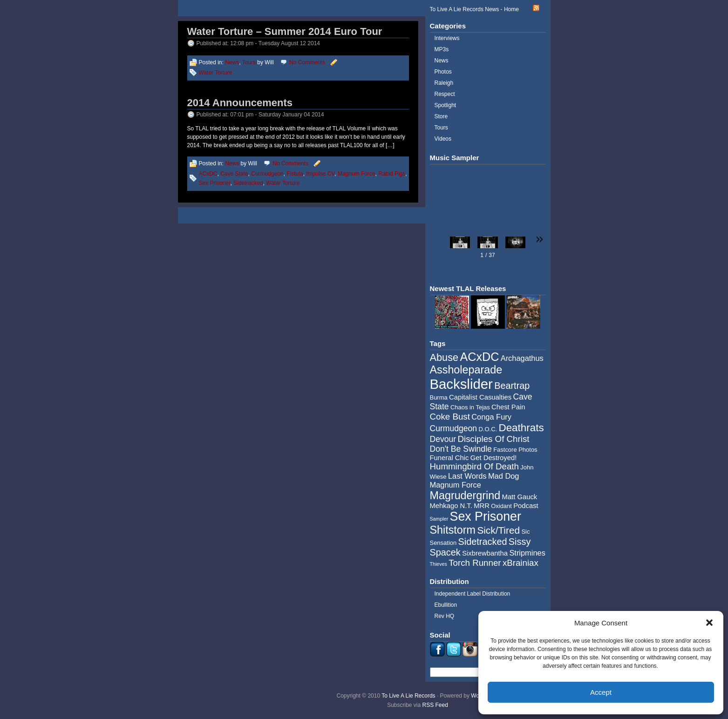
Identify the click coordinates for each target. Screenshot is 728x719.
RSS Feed (435, 705)
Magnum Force (357, 174)
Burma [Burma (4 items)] (439, 397)
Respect (445, 94)
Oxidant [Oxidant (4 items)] (501, 506)
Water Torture (216, 73)
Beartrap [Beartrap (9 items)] (512, 386)
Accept (601, 692)
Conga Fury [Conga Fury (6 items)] (491, 417)
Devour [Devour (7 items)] (443, 439)
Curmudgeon (267, 174)
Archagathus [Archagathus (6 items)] (522, 358)
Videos (443, 139)
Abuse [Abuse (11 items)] (444, 357)
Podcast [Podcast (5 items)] (526, 506)
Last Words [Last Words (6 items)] (467, 476)
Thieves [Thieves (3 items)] (439, 564)
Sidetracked (248, 183)
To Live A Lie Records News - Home (474, 9)
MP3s (442, 49)
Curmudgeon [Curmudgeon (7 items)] (454, 428)
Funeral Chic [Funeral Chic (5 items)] (449, 458)
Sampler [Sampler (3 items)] (439, 519)
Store (441, 116)
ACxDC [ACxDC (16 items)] (479, 357)
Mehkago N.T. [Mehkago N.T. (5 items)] (451, 506)
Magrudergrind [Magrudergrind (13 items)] (465, 495)
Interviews (447, 38)
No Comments (307, 62)
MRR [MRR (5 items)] (482, 506)
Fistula (295, 174)
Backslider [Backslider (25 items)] (461, 384)
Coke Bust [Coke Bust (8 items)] (450, 417)
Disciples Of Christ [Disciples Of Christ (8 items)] (494, 439)
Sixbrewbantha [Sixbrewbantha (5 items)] (485, 553)
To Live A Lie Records (408, 696)
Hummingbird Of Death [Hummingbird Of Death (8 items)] (474, 466)
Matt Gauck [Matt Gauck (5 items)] (520, 497)
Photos (443, 72)
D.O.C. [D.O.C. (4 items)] (488, 429)
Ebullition (446, 605)
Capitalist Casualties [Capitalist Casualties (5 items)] (480, 397)
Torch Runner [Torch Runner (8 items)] (475, 563)
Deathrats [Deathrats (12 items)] (521, 428)
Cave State (234, 174)
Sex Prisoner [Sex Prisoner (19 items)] (486, 516)
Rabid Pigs (392, 174)
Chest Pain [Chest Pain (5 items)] (508, 407)
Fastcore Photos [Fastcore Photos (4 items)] (515, 450)
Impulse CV (320, 174)
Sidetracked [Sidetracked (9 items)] (483, 542)
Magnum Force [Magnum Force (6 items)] (456, 485)
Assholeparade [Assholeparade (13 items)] (466, 370)
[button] (709, 623)
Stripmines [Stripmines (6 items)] (527, 553)
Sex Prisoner (215, 183)
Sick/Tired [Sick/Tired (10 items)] (498, 530)
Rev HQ (445, 616)
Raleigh (444, 83)
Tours (249, 62)
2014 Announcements (240, 103)
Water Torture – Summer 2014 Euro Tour (285, 31)
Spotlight (446, 105)
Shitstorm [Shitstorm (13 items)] (453, 530)
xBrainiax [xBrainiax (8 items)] (520, 563)
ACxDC (208, 174)
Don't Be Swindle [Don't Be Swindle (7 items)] (461, 449)
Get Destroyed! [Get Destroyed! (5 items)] (494, 458)
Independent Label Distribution (473, 594)
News (232, 62)
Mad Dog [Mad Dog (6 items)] (504, 476)
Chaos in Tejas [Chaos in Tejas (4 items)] (470, 407)
